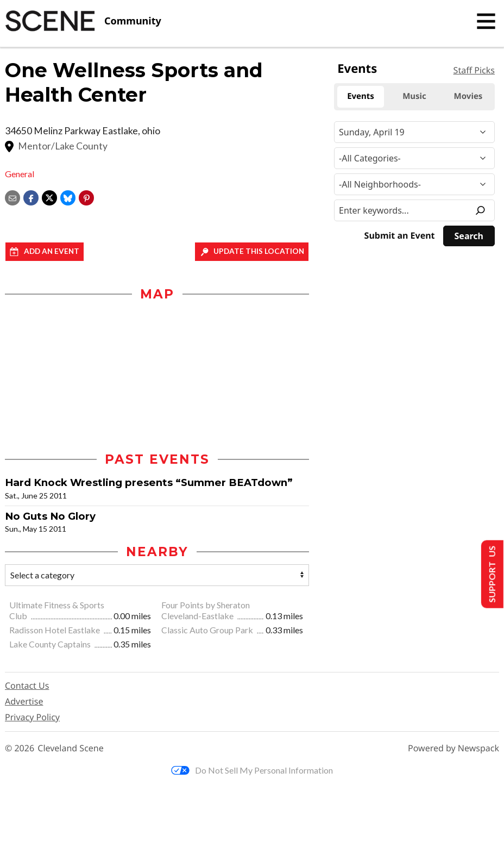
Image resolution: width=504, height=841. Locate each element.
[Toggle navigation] (486, 21)
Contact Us (27, 686)
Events (357, 68)
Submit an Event (400, 236)
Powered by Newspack (453, 748)
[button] (86, 197)
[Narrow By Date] (414, 132)
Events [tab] (361, 96)
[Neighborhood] (414, 184)
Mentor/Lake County (63, 146)
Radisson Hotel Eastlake (55, 630)
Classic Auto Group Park (208, 630)
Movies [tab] (468, 96)
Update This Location (259, 251)
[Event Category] (414, 158)
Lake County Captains (51, 644)
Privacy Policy (32, 717)
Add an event (52, 251)
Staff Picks (474, 70)
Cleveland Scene (71, 748)
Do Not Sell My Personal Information (252, 770)
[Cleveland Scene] (83, 21)
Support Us (491, 574)
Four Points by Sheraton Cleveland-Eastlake (206, 610)
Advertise (24, 701)
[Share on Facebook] (31, 197)
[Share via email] (12, 197)
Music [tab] (414, 96)
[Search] (469, 236)
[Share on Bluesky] (68, 197)
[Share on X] (49, 197)
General (20, 174)
